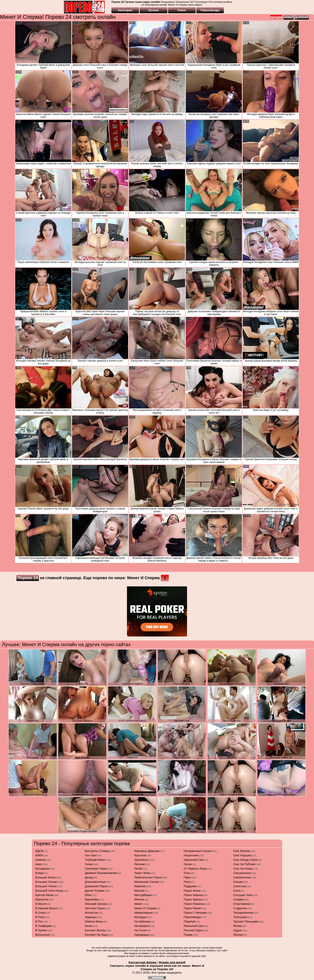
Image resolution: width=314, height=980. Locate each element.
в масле (41, 904)
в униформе (44, 926)
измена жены (94, 921)
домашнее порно (96, 886)
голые (89, 864)
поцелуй (189, 921)
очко (187, 873)
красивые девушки (147, 851)
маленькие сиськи (147, 882)
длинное (302, 17)
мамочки (140, 886)
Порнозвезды (210, 10)
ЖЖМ (39, 855)
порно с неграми (195, 913)
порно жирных (194, 895)
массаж (139, 891)
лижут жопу (142, 873)
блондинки (43, 869)
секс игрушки (242, 855)
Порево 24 (28, 578)
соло (237, 891)
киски (89, 926)
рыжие (188, 935)
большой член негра (49, 891)
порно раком (192, 908)
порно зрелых (193, 899)
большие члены (46, 886)
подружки (190, 886)
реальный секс (194, 926)
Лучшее (153, 10)
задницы (91, 917)
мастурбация (143, 895)
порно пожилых (194, 904)
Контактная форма (142, 962)
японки (238, 935)
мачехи (139, 899)
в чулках (41, 930)
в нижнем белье (46, 908)
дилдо (89, 877)
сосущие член (243, 895)
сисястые (240, 886)
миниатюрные (144, 913)
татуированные (243, 913)
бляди (40, 873)
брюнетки (42, 899)
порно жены (192, 891)
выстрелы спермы (97, 851)
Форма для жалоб (172, 962)
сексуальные (242, 873)
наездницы (142, 935)
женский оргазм (96, 904)
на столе (141, 930)
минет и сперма (145, 908)
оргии (188, 864)
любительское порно (148, 877)
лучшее (276, 17)
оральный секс (194, 860)
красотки (140, 855)
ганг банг (91, 855)
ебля (88, 895)
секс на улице (243, 869)
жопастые (92, 913)
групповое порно (96, 869)
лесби (138, 869)
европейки (92, 899)
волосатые (43, 935)
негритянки (191, 855)
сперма (238, 899)
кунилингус (142, 860)
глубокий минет (95, 860)
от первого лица (195, 869)
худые (238, 930)
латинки (140, 864)
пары (187, 877)
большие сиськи (46, 882)
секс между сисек (246, 860)
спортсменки (242, 904)
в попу (40, 917)
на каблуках (143, 921)
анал (39, 864)
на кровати (142, 926)
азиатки (41, 860)
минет (138, 904)
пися (187, 882)
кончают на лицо (96, 935)
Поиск (182, 10)
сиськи (238, 882)
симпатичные (242, 877)
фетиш (238, 926)
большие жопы (46, 877)
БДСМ (39, 851)
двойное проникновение (101, 873)
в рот (39, 921)
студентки (240, 908)
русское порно (194, 930)
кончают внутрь (95, 930)
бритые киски (44, 895)
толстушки (240, 917)
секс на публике (245, 864)
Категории (125, 10)
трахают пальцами (246, 921)
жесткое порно (95, 908)
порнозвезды (193, 917)
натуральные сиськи (198, 851)
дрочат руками (95, 891)
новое (289, 17)
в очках (41, 913)
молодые (140, 917)
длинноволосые (95, 882)
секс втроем (242, 851)
